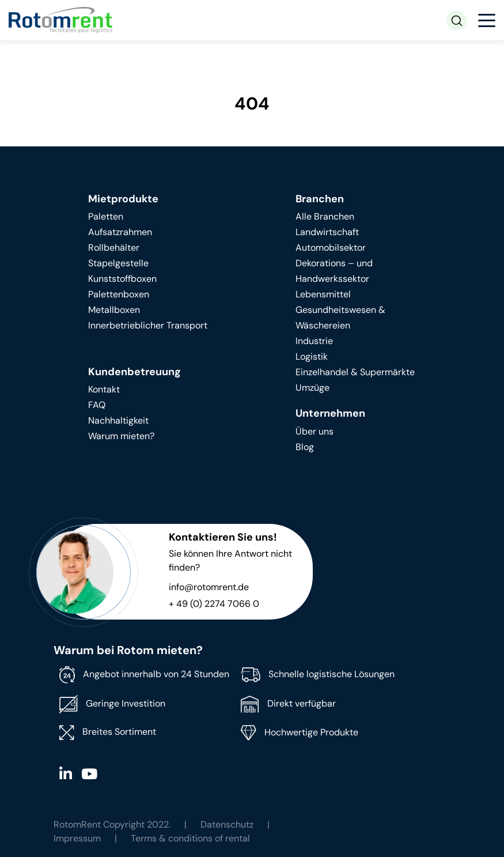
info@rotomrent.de (209, 587)
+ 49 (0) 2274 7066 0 (214, 604)
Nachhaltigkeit (118, 420)
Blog (305, 447)
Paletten (106, 216)
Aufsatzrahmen (120, 232)
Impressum (77, 838)
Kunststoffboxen (122, 279)
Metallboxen (114, 310)
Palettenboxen (119, 294)
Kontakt (104, 389)
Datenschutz (227, 824)
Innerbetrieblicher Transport (148, 325)
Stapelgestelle (118, 263)
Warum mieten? (121, 436)
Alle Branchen (325, 216)
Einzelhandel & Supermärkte (355, 372)
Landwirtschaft (327, 232)
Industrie (314, 341)
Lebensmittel (323, 294)
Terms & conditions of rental (190, 838)
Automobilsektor (331, 248)
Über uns (314, 431)
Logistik (312, 356)
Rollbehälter (114, 248)
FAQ (97, 405)
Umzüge (312, 388)
